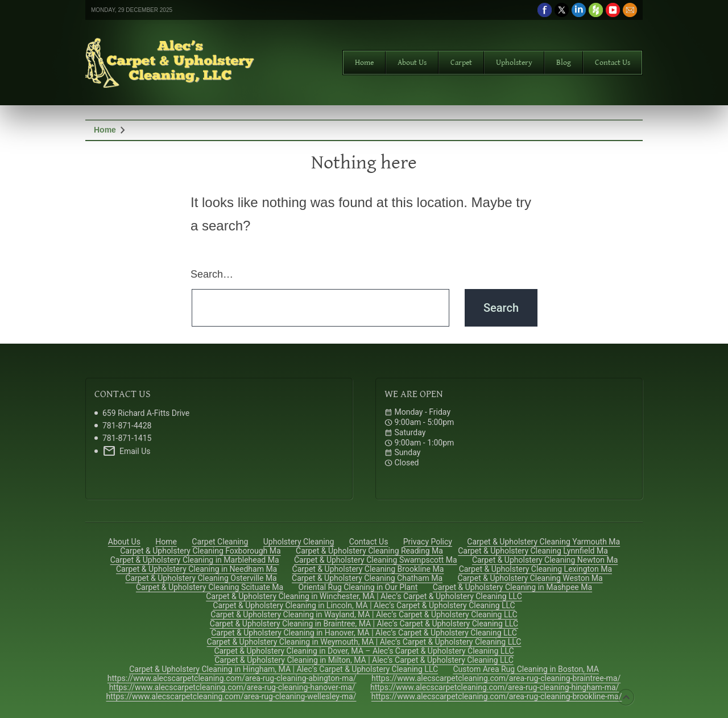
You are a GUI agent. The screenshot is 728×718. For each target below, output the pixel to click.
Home (364, 63)
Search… (212, 274)
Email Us (126, 451)
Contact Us (613, 63)
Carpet (461, 63)
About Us (412, 63)
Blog (564, 63)
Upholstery (514, 63)
